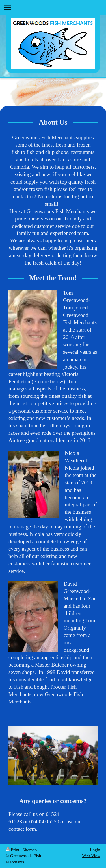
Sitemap (30, 850)
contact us (24, 196)
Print (12, 850)
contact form (22, 829)
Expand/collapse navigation (53, 8)
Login (95, 850)
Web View (91, 856)
